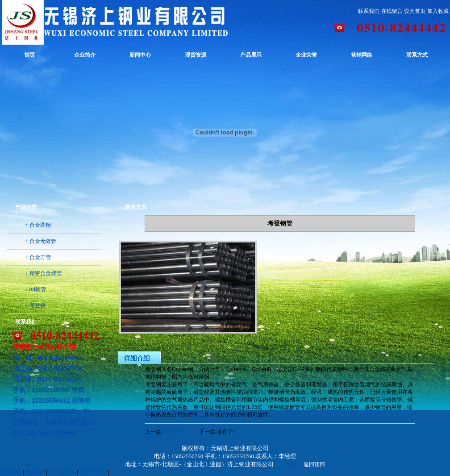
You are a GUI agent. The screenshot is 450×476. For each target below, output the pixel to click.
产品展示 (251, 55)
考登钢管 (11, 472)
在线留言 (392, 11)
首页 (29, 55)
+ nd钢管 (35, 289)
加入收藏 (438, 11)
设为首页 (415, 11)
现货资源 (196, 55)
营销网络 (362, 55)
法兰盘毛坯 (62, 472)
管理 (291, 464)
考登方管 (173, 432)
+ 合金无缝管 (40, 241)
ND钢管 (35, 472)
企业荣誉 (306, 55)
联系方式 (417, 55)
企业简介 (85, 55)
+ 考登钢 (35, 305)
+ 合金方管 (37, 257)
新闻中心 (140, 55)
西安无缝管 (93, 472)
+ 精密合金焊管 (43, 273)
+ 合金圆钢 (37, 225)
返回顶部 (314, 464)
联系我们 (369, 11)
